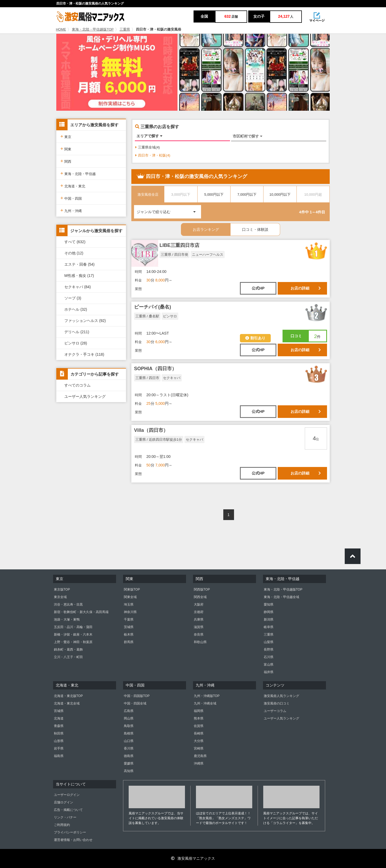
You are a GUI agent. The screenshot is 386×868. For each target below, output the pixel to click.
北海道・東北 (73, 186)
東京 (66, 136)
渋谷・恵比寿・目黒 (68, 604)
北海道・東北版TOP (68, 696)
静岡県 (269, 612)
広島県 (129, 711)
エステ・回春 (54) (79, 264)
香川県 (129, 748)
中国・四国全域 (135, 703)
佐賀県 (199, 726)
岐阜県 (269, 627)
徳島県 (129, 756)
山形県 (59, 741)
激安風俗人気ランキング (281, 696)
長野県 (269, 650)
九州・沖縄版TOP (207, 696)
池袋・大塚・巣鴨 (67, 620)
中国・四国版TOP (137, 696)
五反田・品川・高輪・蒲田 (73, 627)
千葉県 (129, 620)
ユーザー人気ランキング (85, 396)
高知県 (129, 771)
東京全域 (60, 597)
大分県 (199, 741)
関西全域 (200, 597)
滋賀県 (199, 627)
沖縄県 (199, 763)
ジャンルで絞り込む (169, 209)
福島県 (59, 756)
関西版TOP (202, 589)
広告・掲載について (68, 810)
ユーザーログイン (67, 795)
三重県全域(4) (148, 147)
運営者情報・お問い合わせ (73, 840)
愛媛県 (129, 763)
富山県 (269, 665)
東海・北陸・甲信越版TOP (93, 29)
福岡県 (199, 711)
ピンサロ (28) (76, 343)
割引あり (255, 338)
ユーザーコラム (275, 711)
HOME (61, 29)
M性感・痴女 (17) (79, 276)
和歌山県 (200, 642)
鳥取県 (129, 726)
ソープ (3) (73, 298)
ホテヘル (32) (76, 309)
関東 (66, 149)
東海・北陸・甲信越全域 (281, 597)
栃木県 (129, 635)
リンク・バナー (65, 817)
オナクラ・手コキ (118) (84, 354)
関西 (66, 161)
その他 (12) (74, 253)
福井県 (269, 672)
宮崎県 (199, 748)
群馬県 (129, 642)
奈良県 (199, 635)
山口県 (129, 741)
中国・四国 (71, 198)
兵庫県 (199, 620)
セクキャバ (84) (78, 287)
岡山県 (129, 718)
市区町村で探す (248, 136)
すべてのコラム (77, 385)
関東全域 (130, 597)
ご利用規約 (62, 825)
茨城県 (129, 627)
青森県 (59, 726)
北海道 (59, 718)
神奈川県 (130, 612)
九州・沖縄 (71, 210)
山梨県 (269, 642)
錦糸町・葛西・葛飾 (68, 650)
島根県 (129, 733)
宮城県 (59, 711)
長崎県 (199, 733)
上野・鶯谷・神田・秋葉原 (73, 642)
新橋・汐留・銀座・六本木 (73, 635)
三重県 (125, 29)
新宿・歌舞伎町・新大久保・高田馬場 (81, 612)
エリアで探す (149, 136)
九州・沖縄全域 (205, 703)
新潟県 (269, 620)
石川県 (269, 657)
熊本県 (199, 718)
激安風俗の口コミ (277, 703)
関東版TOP (132, 589)
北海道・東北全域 (67, 703)
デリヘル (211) (77, 332)
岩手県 (59, 748)
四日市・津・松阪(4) (153, 155)
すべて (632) (75, 242)
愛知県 (269, 604)
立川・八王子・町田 (68, 657)
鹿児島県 (200, 756)
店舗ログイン (64, 802)
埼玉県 (129, 604)
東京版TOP (62, 589)
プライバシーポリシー (70, 832)
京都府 (199, 612)
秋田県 (59, 733)
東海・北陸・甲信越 (78, 173)
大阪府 (199, 604)
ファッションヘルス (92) (85, 321)
